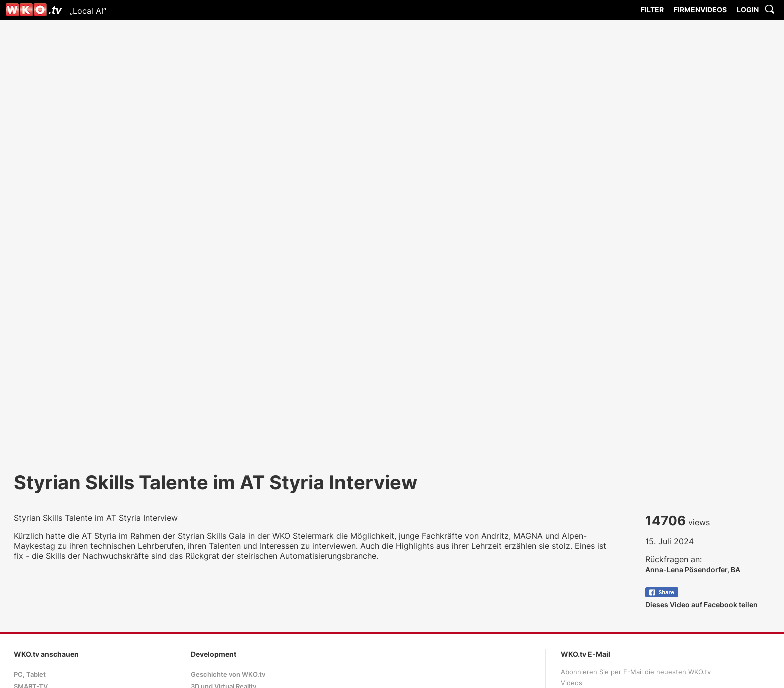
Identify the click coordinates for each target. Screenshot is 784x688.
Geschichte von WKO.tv (228, 674)
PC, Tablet (30, 674)
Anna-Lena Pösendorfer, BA (693, 569)
